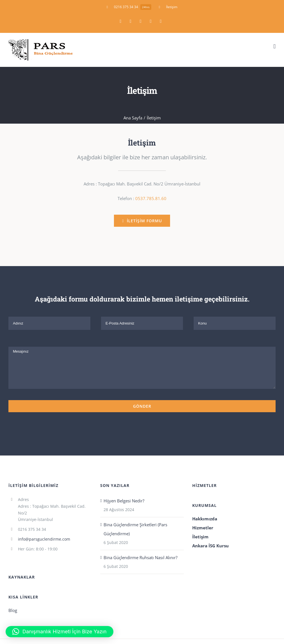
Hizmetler (203, 528)
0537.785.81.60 (151, 198)
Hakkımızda (205, 519)
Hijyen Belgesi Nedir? (124, 501)
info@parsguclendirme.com (44, 539)
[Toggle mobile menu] (274, 47)
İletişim (200, 537)
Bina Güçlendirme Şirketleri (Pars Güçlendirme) (135, 529)
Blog (13, 610)
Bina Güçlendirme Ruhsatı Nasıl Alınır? (140, 557)
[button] (59, 632)
